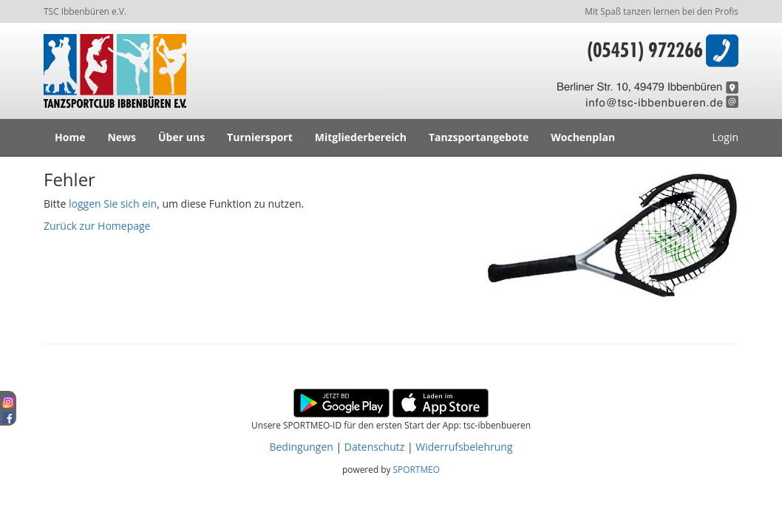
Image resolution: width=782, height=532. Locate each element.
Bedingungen (301, 447)
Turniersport (260, 137)
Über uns (181, 137)
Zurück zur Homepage (97, 226)
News (122, 137)
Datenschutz (374, 447)
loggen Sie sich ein (113, 204)
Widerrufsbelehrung (464, 447)
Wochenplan (583, 137)
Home (70, 137)
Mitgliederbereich (361, 137)
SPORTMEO (416, 469)
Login (725, 137)
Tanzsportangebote (479, 137)
